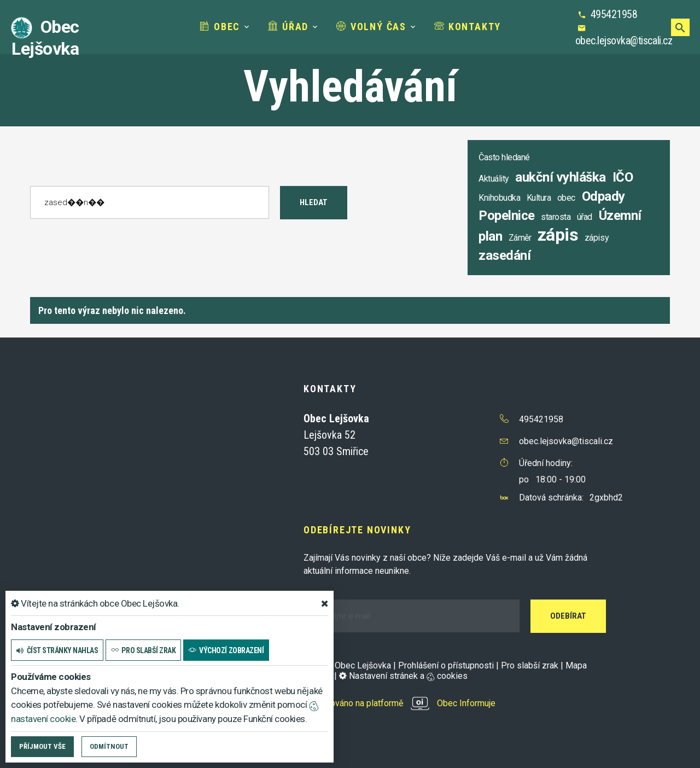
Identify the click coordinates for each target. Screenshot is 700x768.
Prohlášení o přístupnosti (446, 665)
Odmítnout (109, 746)
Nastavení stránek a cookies (403, 676)
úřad (585, 217)
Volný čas (371, 27)
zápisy (597, 238)
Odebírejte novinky (357, 530)
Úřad (288, 27)
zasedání (504, 255)
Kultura (539, 198)
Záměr (520, 238)
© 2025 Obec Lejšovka (347, 665)
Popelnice (507, 216)
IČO (623, 177)
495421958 (614, 14)
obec (566, 198)
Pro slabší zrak (530, 665)
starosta (556, 217)
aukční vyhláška (561, 177)
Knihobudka (499, 198)
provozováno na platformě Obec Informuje (399, 703)
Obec (220, 27)
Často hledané (504, 157)
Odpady (603, 196)
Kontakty (468, 27)
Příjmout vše (42, 746)
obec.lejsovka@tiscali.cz (624, 40)
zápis (558, 235)
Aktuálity (494, 179)
